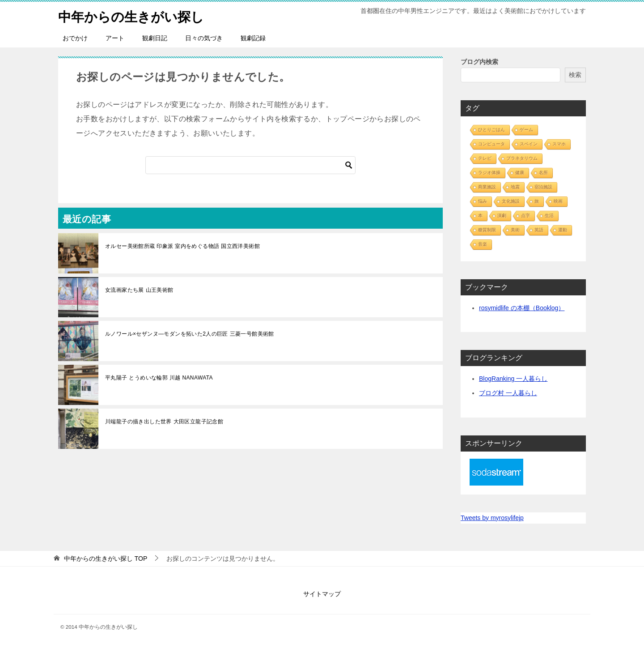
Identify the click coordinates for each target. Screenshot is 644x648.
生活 (549, 215)
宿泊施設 (543, 187)
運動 (563, 230)
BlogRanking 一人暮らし (513, 379)
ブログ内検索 (479, 62)
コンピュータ (491, 144)
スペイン (529, 144)
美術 (515, 230)
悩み (483, 201)
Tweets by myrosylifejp (492, 518)
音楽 (483, 244)
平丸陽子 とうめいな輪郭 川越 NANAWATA (159, 378)
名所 (543, 173)
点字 (525, 215)
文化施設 (511, 201)
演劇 (502, 215)
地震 (515, 187)
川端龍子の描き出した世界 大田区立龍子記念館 (164, 422)
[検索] (250, 165)
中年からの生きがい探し (133, 15)
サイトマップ (322, 594)
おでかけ (75, 38)
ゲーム (526, 130)
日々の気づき (204, 38)
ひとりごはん (491, 130)
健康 (520, 173)
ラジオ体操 (489, 173)
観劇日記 (155, 38)
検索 (575, 75)
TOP (106, 558)
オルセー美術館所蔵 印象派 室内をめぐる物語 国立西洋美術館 (182, 246)
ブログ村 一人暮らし (508, 393)
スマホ (559, 144)
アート (115, 38)
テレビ (485, 158)
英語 (539, 230)
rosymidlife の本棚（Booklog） (522, 308)
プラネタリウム (522, 158)
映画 (558, 201)
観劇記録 (253, 38)
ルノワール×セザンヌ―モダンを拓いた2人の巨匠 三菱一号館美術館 (190, 334)
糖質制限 (487, 230)
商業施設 (487, 187)
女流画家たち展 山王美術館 (139, 290)
